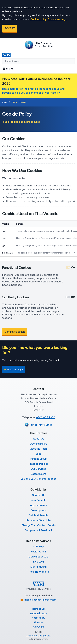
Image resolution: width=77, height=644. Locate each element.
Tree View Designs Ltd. (39, 636)
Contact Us (39, 495)
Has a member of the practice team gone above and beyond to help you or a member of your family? (33, 91)
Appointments (39, 505)
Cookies (39, 622)
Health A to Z (38, 552)
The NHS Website (38, 572)
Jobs (38, 454)
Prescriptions (39, 510)
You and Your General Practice (38, 479)
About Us (39, 439)
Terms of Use (39, 609)
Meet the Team (39, 449)
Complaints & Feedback (39, 530)
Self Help (39, 547)
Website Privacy (38, 613)
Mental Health (38, 567)
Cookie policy (38, 19)
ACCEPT (10, 28)
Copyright (39, 627)
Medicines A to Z (38, 557)
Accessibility (38, 618)
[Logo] (39, 45)
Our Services (38, 469)
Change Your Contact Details (39, 525)
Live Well (38, 562)
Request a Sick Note (39, 520)
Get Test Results (38, 515)
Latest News (39, 474)
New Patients (38, 500)
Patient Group (39, 459)
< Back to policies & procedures (21, 122)
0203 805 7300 (46, 417)
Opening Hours (38, 444)
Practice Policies (38, 464)
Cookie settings (57, 19)
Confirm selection (15, 332)
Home (5, 102)
